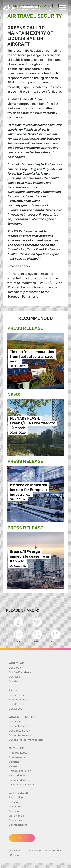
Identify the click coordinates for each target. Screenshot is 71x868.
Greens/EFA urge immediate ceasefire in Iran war (29, 556)
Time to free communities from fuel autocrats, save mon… (32, 357)
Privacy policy (32, 851)
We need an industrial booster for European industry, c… (28, 490)
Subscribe (22, 838)
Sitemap (15, 855)
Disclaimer (15, 851)
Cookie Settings (52, 851)
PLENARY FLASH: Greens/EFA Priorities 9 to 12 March (32, 423)
